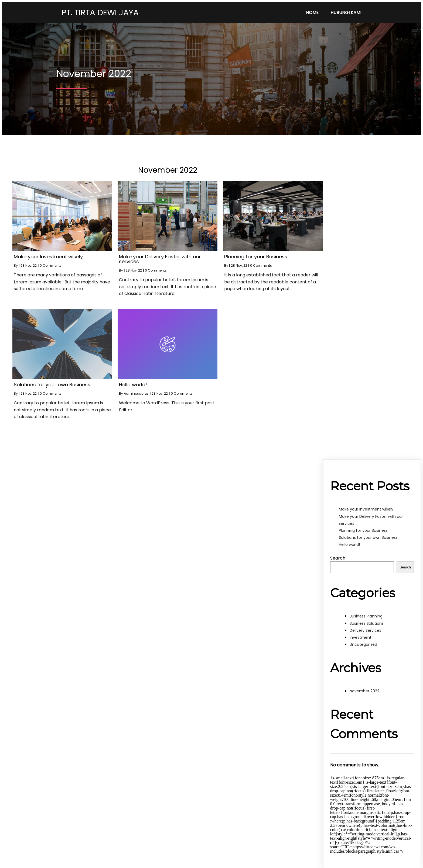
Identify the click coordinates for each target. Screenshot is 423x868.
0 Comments (51, 265)
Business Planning (366, 616)
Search (338, 558)
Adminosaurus (136, 393)
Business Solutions (367, 623)
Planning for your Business (363, 530)
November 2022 (364, 691)
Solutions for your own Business (368, 537)
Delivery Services (365, 630)
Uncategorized (363, 644)
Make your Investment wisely (366, 509)
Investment (361, 637)
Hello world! (349, 544)
